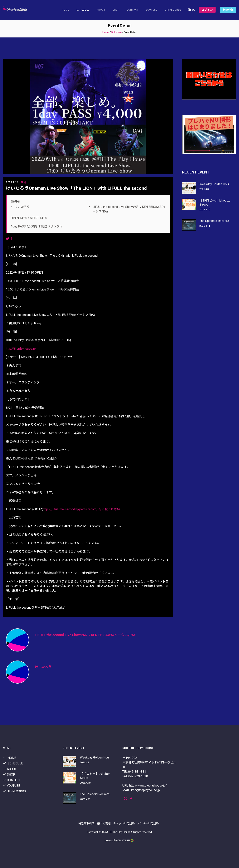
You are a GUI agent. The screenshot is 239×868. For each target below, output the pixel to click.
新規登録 (228, 10)
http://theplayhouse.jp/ (21, 349)
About (101, 10)
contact (133, 10)
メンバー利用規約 (148, 823)
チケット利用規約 (124, 823)
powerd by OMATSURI (119, 840)
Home (66, 10)
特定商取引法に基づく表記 (95, 823)
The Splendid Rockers (214, 221)
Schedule (116, 32)
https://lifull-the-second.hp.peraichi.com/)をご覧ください (81, 509)
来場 (23, 182)
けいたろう (43, 667)
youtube (152, 10)
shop (116, 10)
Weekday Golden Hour (214, 184)
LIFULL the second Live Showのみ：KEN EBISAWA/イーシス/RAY (86, 635)
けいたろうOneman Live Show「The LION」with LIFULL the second (76, 188)
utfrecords (173, 10)
